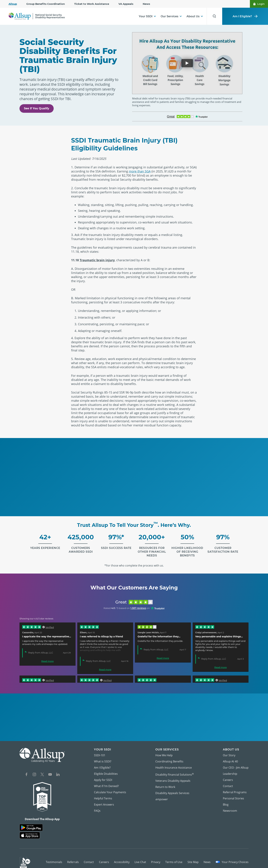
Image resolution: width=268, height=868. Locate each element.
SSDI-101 (100, 751)
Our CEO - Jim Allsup (236, 764)
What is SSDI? (103, 757)
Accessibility (122, 858)
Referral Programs (235, 788)
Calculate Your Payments (110, 788)
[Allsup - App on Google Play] (31, 824)
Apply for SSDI (103, 776)
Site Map (193, 858)
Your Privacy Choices (232, 858)
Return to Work (165, 783)
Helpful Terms (103, 794)
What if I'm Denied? (106, 782)
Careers (228, 776)
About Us (193, 16)
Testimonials (54, 858)
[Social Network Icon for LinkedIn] (58, 771)
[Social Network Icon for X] (42, 771)
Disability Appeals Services (172, 789)
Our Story (229, 751)
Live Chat (140, 858)
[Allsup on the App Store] (30, 831)
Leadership (230, 770)
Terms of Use (174, 858)
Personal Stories (233, 794)
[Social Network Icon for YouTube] (50, 771)
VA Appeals (126, 4)
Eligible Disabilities (106, 770)
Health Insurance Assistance (174, 764)
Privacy (156, 858)
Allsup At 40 (230, 757)
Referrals (73, 858)
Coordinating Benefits (169, 757)
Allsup (13, 4)
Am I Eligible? (245, 16)
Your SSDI (146, 16)
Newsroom (230, 807)
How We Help (164, 751)
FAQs (97, 807)
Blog (226, 801)
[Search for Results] (214, 16)
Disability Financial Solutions (175, 770)
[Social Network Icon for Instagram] (34, 771)
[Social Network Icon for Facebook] (26, 771)
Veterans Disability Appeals (173, 777)
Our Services (169, 16)
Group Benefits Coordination (46, 4)
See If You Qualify (37, 99)
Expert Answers (104, 801)
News (146, 4)
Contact (228, 782)
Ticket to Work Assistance (92, 4)
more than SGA (140, 167)
